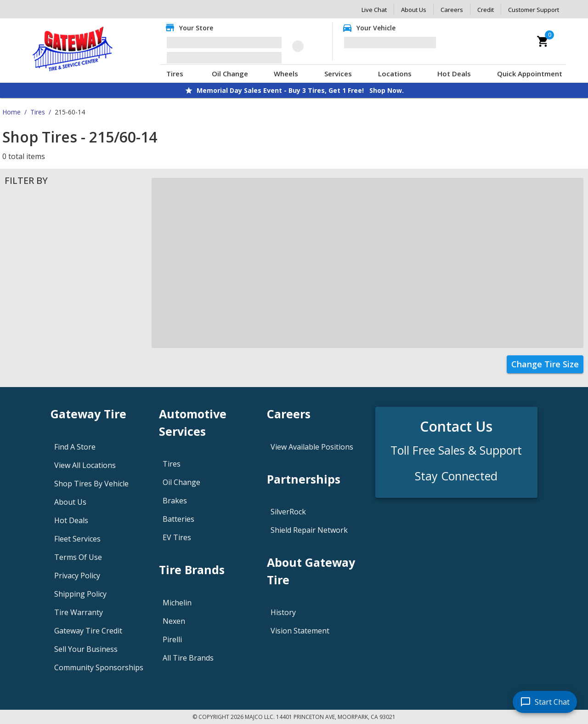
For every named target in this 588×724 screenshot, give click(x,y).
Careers (452, 10)
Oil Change (230, 74)
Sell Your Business (86, 649)
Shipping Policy (80, 594)
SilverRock (288, 512)
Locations (395, 74)
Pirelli (172, 639)
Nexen (174, 621)
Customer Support (534, 10)
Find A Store (75, 447)
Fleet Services (77, 539)
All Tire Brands (188, 658)
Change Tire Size (545, 364)
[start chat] (545, 702)
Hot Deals (454, 74)
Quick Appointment (530, 74)
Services (338, 74)
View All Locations (85, 465)
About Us (414, 10)
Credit (486, 10)
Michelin (177, 603)
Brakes (175, 501)
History (283, 612)
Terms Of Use (78, 557)
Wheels (286, 74)
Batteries (178, 519)
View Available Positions (312, 447)
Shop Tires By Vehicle (91, 484)
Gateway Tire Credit (88, 631)
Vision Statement (300, 631)
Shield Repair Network (309, 530)
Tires (175, 74)
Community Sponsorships (99, 667)
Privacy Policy (77, 576)
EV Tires (177, 537)
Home (11, 112)
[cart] (543, 41)
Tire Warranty (79, 612)
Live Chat (374, 10)
